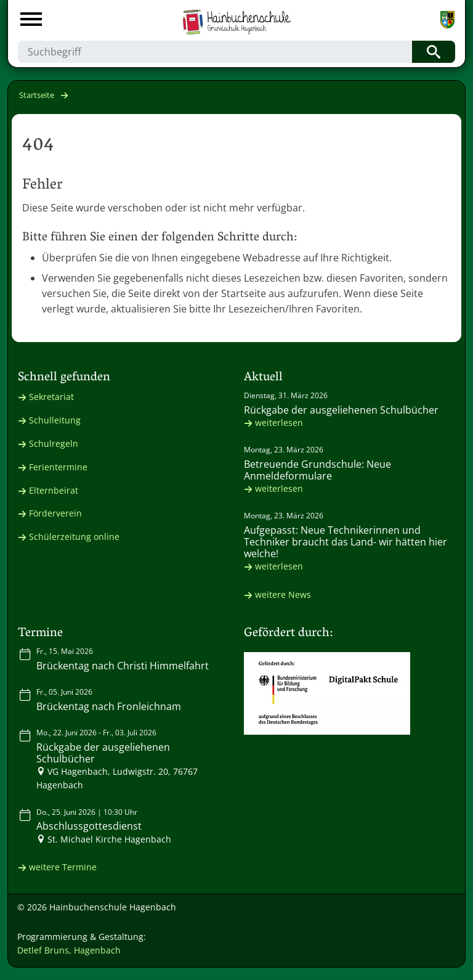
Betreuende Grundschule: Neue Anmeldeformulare (317, 470)
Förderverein (55, 513)
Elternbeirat (54, 490)
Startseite (37, 95)
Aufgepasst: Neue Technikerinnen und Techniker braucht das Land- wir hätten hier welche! (346, 542)
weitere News (283, 594)
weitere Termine (63, 867)
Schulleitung (55, 420)
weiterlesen (279, 423)
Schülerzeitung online (74, 537)
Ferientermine (58, 467)
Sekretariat (51, 397)
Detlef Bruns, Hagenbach (69, 950)
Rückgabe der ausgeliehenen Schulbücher (341, 410)
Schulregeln (54, 443)
